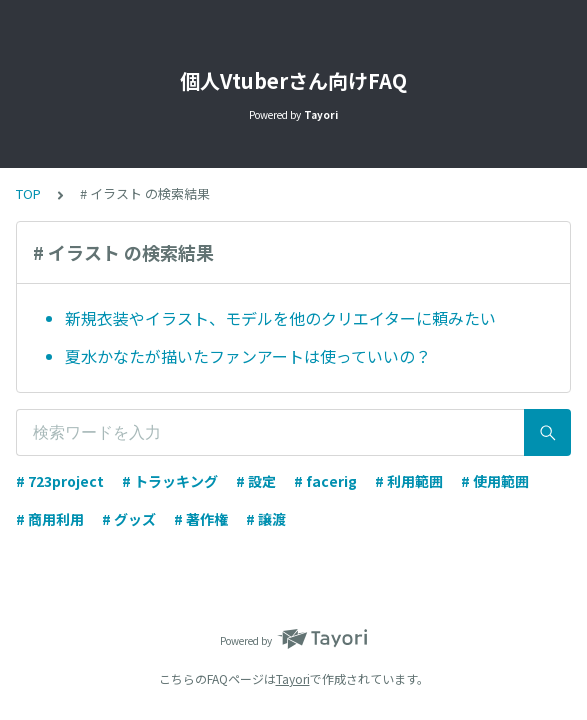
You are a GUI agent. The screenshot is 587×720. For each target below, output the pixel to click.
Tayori (293, 678)
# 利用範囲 (409, 481)
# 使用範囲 (495, 481)
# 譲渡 (266, 519)
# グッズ (129, 519)
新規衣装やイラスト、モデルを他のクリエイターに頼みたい (280, 318)
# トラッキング (170, 481)
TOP (28, 193)
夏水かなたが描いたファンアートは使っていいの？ (248, 356)
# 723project (60, 481)
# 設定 (256, 481)
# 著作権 (201, 519)
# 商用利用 (50, 519)
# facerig (325, 481)
